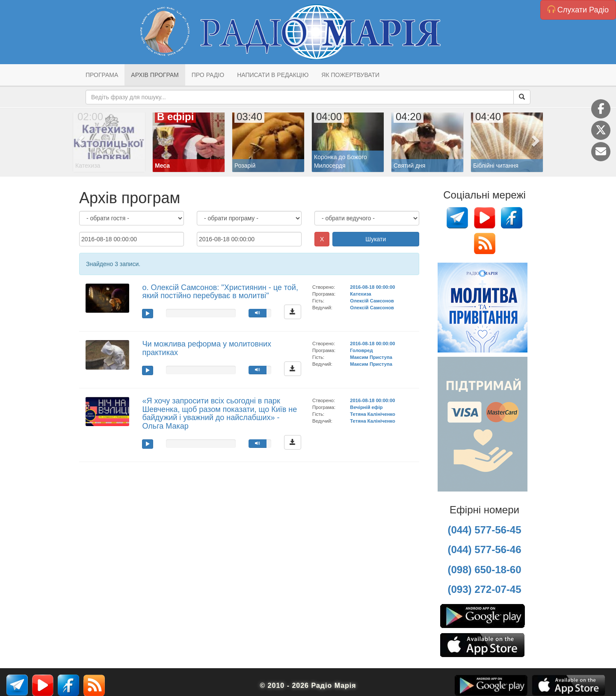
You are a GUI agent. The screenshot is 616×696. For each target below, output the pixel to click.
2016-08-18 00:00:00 (372, 287)
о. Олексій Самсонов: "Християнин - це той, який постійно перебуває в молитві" (220, 292)
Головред (361, 350)
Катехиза (360, 294)
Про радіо (208, 75)
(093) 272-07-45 (484, 589)
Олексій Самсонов (372, 301)
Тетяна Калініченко (372, 414)
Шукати (376, 239)
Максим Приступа (371, 357)
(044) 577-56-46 (484, 549)
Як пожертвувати (350, 75)
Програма (102, 75)
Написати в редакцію (273, 75)
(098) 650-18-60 (484, 570)
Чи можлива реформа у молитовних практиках (207, 348)
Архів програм (155, 75)
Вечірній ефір (366, 407)
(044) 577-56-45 (484, 530)
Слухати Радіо (578, 10)
